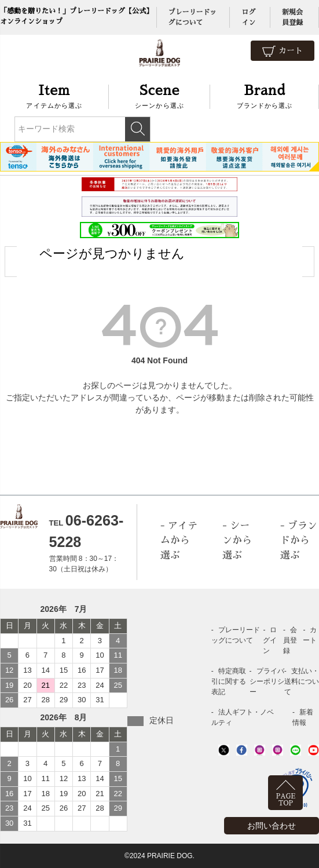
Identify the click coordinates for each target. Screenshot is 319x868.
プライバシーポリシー (267, 681)
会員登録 (290, 640)
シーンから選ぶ (160, 95)
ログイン (270, 640)
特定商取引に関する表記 (229, 681)
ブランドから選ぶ (265, 95)
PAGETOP (286, 800)
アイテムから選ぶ (54, 95)
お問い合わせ (272, 826)
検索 (137, 129)
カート (283, 51)
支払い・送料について (302, 681)
